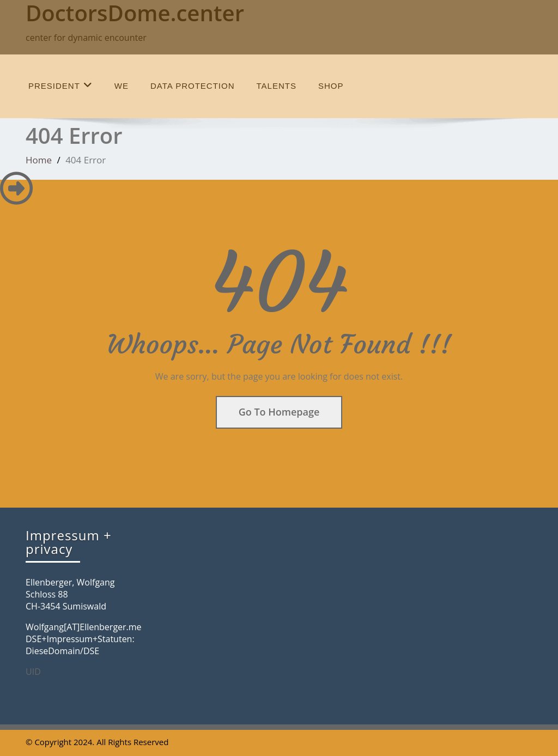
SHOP (331, 86)
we (122, 86)
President (60, 85)
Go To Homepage (279, 412)
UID (33, 672)
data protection (192, 86)
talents (276, 86)
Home (39, 160)
